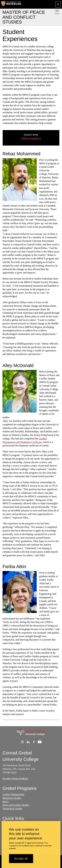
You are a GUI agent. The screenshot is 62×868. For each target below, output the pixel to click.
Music (6, 802)
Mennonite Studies (12, 798)
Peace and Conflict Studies (16, 805)
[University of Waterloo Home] (11, 4)
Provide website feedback (15, 778)
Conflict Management (13, 794)
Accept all (21, 859)
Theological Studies (12, 809)
